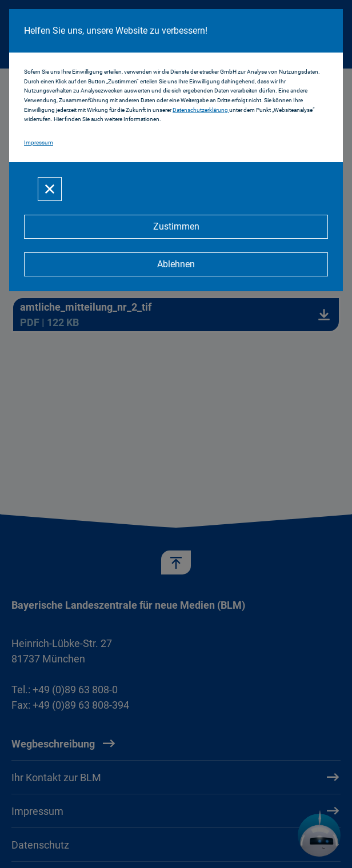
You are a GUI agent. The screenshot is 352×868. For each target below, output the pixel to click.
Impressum (39, 142)
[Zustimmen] (176, 227)
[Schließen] (50, 189)
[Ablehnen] (176, 264)
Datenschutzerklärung (201, 110)
